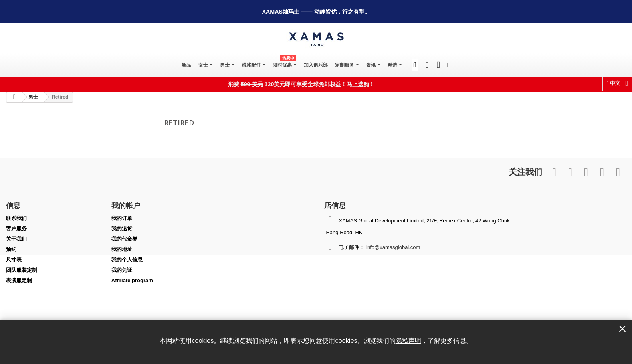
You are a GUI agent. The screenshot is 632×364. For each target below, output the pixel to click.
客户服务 (16, 228)
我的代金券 (124, 239)
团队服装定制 (22, 270)
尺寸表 (14, 260)
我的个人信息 (127, 260)
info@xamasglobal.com (393, 247)
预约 (11, 249)
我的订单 (122, 218)
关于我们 (16, 239)
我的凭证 (122, 270)
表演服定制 (19, 280)
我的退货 (122, 228)
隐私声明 (408, 340)
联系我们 (16, 218)
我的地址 (122, 249)
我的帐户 (126, 205)
